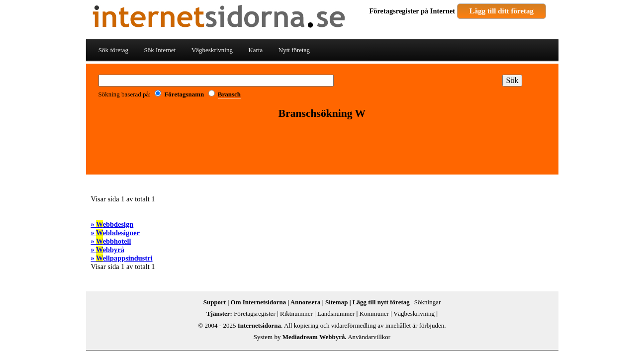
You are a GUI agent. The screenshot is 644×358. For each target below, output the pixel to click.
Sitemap (337, 302)
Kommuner (374, 313)
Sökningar (427, 302)
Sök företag (113, 50)
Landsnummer (336, 313)
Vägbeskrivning (212, 50)
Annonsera (306, 302)
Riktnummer (296, 313)
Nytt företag (294, 50)
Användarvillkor (369, 337)
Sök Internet (160, 50)
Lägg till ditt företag (502, 11)
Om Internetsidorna (259, 302)
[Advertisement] (322, 148)
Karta (255, 50)
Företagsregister (394, 11)
